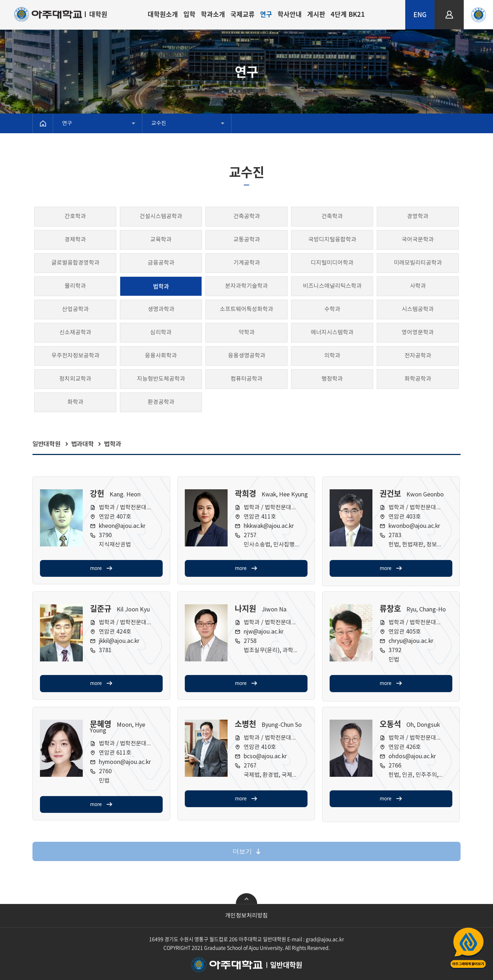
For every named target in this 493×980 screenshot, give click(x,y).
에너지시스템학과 (332, 332)
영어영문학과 (418, 332)
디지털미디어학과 (332, 263)
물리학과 (75, 286)
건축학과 (332, 216)
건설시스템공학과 (161, 216)
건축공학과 (247, 216)
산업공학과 (75, 309)
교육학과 (161, 240)
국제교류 (243, 14)
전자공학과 (418, 356)
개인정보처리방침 (246, 916)
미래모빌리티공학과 (418, 263)
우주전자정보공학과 (75, 356)
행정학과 (332, 379)
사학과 (418, 286)
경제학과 (75, 240)
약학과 (247, 332)
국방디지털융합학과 (332, 240)
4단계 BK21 (348, 14)
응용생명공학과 (247, 356)
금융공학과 (161, 263)
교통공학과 (247, 240)
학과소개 (213, 14)
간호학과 (75, 216)
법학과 (161, 286)
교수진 (159, 123)
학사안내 (290, 14)
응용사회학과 (161, 356)
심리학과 (161, 332)
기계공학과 (247, 263)
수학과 (332, 309)
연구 (266, 14)
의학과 (332, 356)
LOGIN (449, 3)
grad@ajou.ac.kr (325, 939)
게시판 (316, 14)
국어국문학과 (418, 240)
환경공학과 (161, 402)
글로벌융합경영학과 (75, 263)
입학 (189, 14)
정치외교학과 (75, 379)
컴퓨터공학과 (246, 379)
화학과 (75, 402)
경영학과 (418, 216)
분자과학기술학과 (246, 286)
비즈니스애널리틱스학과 (332, 286)
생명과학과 (161, 309)
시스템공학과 (418, 309)
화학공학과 (418, 379)
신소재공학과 (75, 332)
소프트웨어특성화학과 (246, 309)
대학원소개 (163, 14)
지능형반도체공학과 (161, 379)
